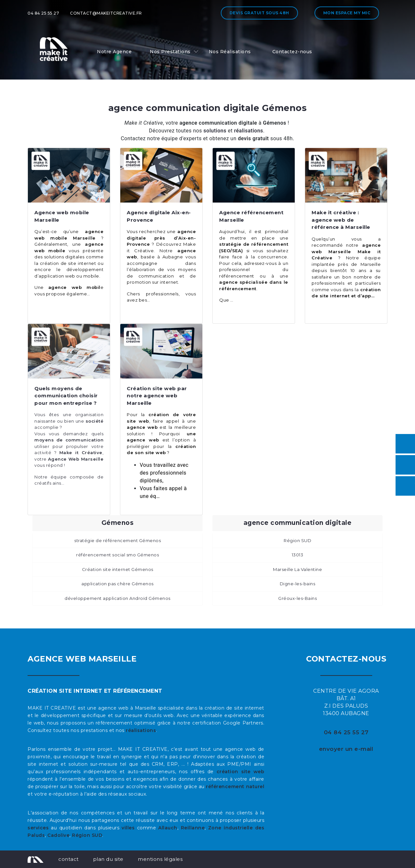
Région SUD (297, 540)
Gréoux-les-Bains (297, 598)
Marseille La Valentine (297, 569)
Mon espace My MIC (347, 13)
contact (69, 859)
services (38, 828)
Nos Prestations (170, 52)
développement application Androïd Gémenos (118, 598)
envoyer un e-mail (346, 749)
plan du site (108, 859)
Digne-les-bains (298, 584)
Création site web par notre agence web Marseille (157, 396)
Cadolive (58, 835)
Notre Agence (114, 52)
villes (128, 828)
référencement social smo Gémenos (118, 555)
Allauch (168, 828)
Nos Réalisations (230, 52)
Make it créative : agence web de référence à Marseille (341, 220)
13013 (298, 555)
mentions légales (160, 859)
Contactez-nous (292, 52)
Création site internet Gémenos (118, 569)
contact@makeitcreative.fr (106, 13)
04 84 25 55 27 (43, 13)
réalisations (141, 730)
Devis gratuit (259, 13)
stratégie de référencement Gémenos (118, 540)
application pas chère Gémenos (118, 584)
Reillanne (193, 828)
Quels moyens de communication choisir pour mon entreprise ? (66, 396)
